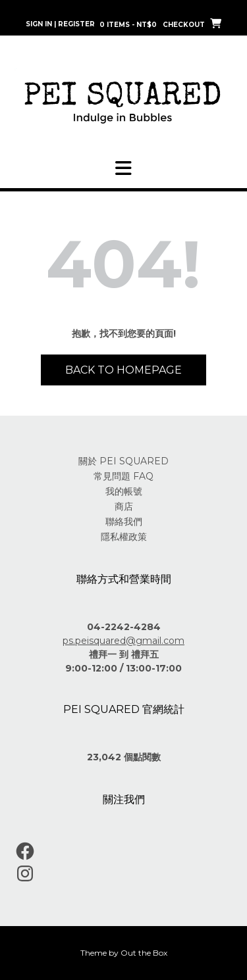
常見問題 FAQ (123, 476)
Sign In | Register (60, 24)
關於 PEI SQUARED (123, 461)
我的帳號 (124, 491)
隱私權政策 (124, 537)
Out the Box (144, 953)
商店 (124, 506)
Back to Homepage (123, 370)
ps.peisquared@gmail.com (123, 641)
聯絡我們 (124, 522)
